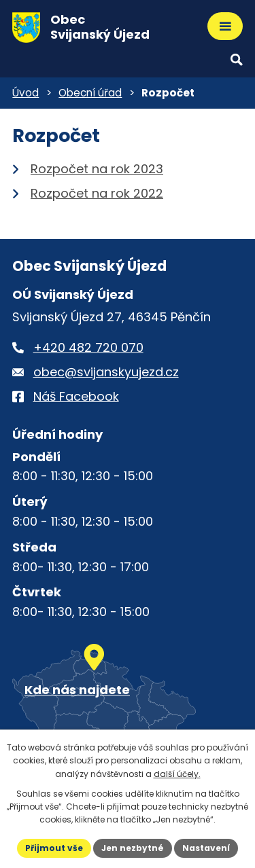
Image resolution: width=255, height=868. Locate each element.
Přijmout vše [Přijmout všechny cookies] (54, 848)
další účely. (177, 774)
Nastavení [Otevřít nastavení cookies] (206, 848)
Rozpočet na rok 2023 (97, 169)
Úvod (26, 93)
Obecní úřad (90, 93)
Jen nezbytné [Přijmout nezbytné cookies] (133, 848)
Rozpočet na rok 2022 (97, 193)
